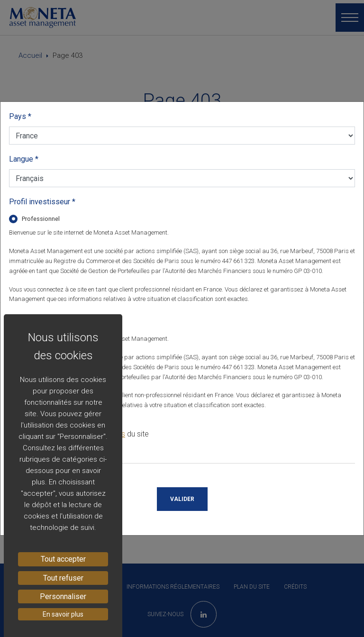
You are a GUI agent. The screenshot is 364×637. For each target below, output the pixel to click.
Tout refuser (63, 578)
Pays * (20, 116)
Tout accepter (63, 559)
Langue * (24, 159)
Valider (182, 499)
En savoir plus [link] (63, 614)
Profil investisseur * (42, 202)
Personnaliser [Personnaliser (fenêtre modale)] (63, 596)
